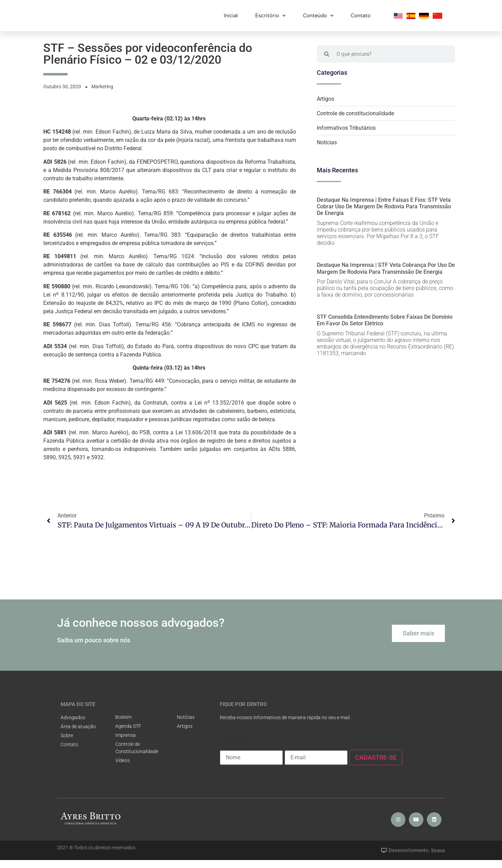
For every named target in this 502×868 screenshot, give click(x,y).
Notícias (327, 150)
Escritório (270, 19)
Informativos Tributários (346, 136)
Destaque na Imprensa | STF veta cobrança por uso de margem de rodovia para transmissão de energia (386, 276)
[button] (418, 641)
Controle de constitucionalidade (355, 121)
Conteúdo (318, 19)
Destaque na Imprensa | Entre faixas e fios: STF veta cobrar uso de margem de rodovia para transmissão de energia (384, 214)
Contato (361, 18)
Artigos (325, 107)
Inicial (231, 18)
